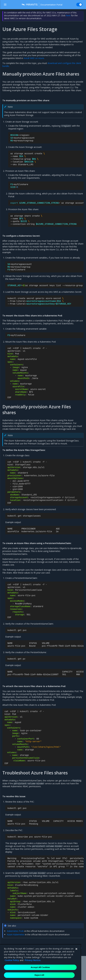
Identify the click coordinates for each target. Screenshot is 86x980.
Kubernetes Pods (15, 931)
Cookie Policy (12, 971)
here (68, 15)
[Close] (76, 960)
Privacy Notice (33, 971)
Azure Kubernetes (16, 934)
